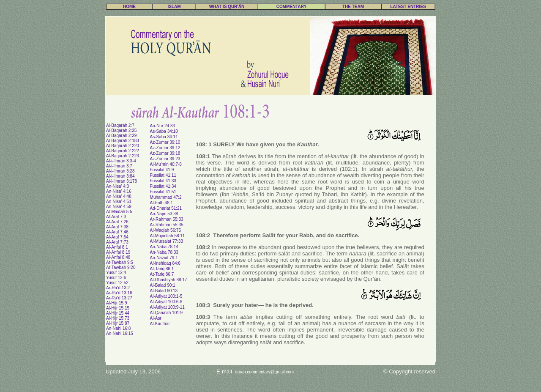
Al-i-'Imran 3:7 (119, 166)
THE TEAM (353, 7)
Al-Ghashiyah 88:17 (169, 280)
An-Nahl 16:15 (120, 333)
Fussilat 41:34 (163, 186)
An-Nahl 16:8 (118, 328)
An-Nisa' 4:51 (119, 201)
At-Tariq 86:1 (162, 269)
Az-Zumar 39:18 (165, 153)
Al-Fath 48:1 (161, 203)
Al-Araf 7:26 (117, 222)
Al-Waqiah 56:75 (166, 230)
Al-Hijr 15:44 (118, 313)
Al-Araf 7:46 (117, 232)
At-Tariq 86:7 (162, 274)
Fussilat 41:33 (163, 181)
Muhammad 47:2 (166, 197)
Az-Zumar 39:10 (165, 142)
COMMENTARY (292, 7)
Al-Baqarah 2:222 (123, 151)
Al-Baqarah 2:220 (123, 146)
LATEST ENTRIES (408, 7)
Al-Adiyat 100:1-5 (166, 296)
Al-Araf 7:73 (117, 242)
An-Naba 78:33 (164, 252)
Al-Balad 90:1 (163, 285)
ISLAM (174, 7)
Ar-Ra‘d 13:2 (118, 288)
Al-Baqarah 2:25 (121, 130)
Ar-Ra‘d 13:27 (119, 298)
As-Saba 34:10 (164, 131)
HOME (129, 7)
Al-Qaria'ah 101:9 (167, 313)
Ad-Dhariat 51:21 (166, 208)
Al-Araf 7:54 (117, 237)
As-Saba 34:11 (164, 137)
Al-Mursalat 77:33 (167, 241)
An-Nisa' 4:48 (119, 196)
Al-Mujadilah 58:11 (168, 236)
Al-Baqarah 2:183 (123, 141)
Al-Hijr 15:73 (118, 318)
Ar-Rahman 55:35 (167, 225)
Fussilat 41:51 (163, 192)
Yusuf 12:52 (117, 283)
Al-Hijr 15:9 (116, 303)
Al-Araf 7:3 (116, 217)
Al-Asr (156, 318)
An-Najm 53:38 (164, 214)
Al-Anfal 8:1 (117, 247)
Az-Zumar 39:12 (165, 148)
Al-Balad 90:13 (164, 291)
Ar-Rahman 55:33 (167, 219)
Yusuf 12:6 (116, 278)
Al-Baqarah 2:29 (121, 136)
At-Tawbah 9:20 (121, 267)
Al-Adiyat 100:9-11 (167, 307)
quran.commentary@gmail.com (264, 372)
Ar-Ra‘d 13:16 (119, 293)
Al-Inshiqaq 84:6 (165, 263)
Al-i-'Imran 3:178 (122, 181)
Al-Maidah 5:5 (119, 212)
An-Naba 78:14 (164, 247)
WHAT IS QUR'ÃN (227, 7)
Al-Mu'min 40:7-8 (166, 164)
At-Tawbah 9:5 (120, 262)
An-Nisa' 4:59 (119, 207)
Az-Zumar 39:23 (165, 159)
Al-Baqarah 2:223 (123, 156)
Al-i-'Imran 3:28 (120, 171)
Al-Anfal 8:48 (118, 257)
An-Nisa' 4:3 (117, 186)
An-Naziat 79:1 (164, 258)
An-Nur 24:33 (163, 126)
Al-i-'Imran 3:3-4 (121, 161)
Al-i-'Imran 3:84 (120, 176)
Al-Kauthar (160, 324)
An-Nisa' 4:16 (119, 191)
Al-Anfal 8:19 (118, 252)
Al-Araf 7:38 (117, 227)
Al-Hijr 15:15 (118, 308)
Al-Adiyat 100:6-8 (166, 302)
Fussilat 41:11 (163, 175)
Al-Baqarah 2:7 (120, 125)
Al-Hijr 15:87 (118, 323)
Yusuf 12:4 (116, 273)
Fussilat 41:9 (162, 170)
